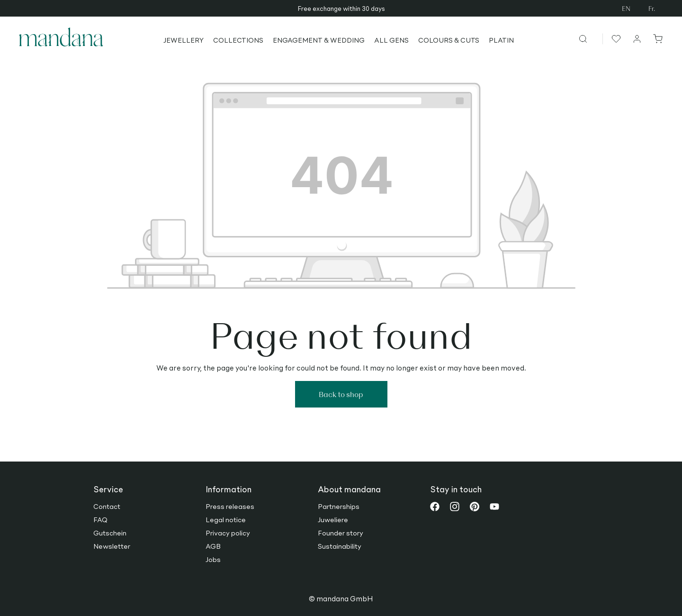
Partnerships (339, 506)
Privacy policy (228, 533)
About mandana (349, 489)
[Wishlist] (615, 38)
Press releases (230, 506)
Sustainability (340, 546)
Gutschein (110, 533)
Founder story (341, 533)
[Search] (590, 38)
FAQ (100, 519)
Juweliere (333, 519)
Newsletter (112, 546)
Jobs (213, 559)
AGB (213, 546)
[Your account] (637, 38)
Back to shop (341, 394)
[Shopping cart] (656, 38)
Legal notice (226, 519)
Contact (107, 506)
